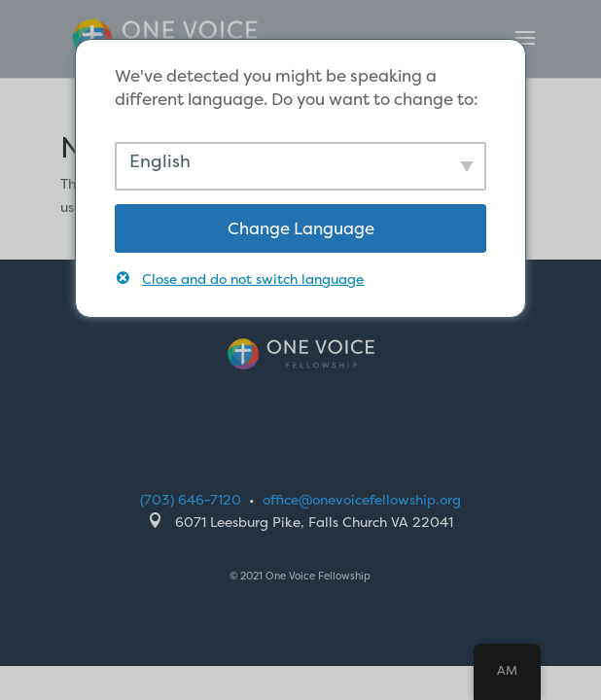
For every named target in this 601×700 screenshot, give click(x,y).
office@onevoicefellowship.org (362, 499)
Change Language (301, 228)
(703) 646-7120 (191, 499)
